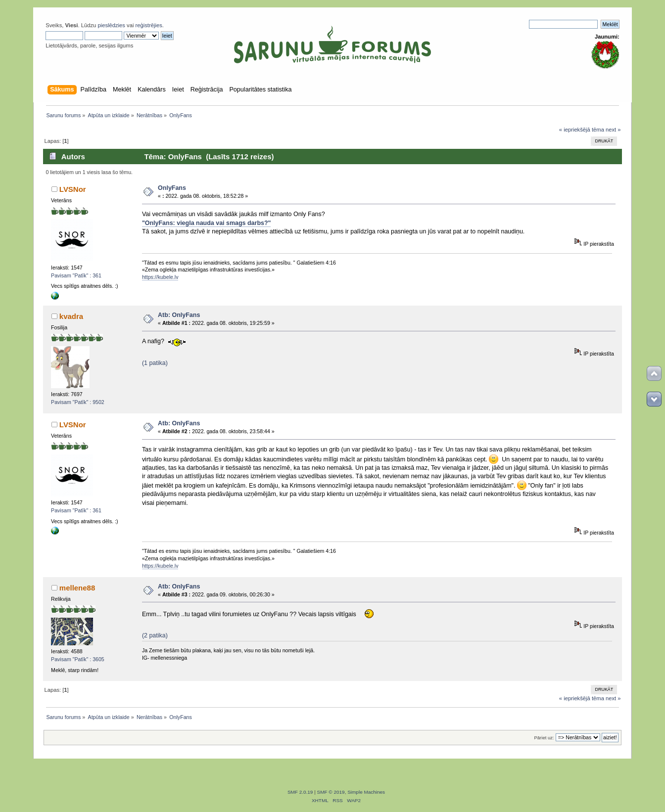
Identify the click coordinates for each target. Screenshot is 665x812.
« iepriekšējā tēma (582, 130)
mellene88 (77, 588)
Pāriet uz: (544, 738)
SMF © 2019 (331, 792)
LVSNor (73, 189)
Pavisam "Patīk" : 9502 (78, 402)
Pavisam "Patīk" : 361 (76, 275)
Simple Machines (366, 792)
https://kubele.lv (160, 277)
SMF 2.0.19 (300, 792)
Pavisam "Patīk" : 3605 (78, 659)
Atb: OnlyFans (179, 315)
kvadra (71, 316)
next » (613, 130)
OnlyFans (172, 188)
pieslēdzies (111, 25)
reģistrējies (149, 25)
